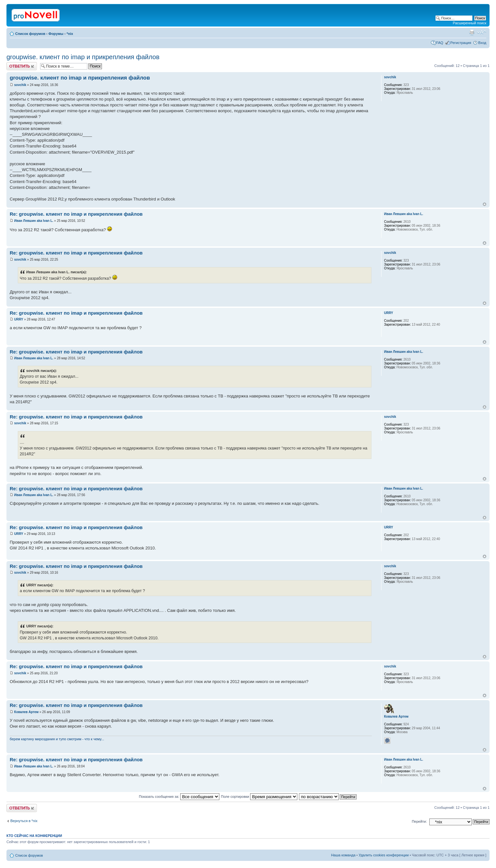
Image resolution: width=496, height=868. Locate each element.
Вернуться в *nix (24, 821)
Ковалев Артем (26, 712)
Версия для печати (472, 32)
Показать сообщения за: (179, 797)
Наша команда (343, 855)
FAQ (440, 43)
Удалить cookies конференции (384, 855)
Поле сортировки (259, 797)
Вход (482, 43)
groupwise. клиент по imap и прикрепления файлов (83, 57)
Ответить (22, 66)
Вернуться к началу (485, 204)
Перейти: (419, 821)
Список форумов (30, 34)
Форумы (56, 34)
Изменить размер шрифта (482, 32)
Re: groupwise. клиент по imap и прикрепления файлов (76, 214)
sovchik (20, 85)
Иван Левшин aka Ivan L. (34, 221)
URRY (19, 319)
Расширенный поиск (469, 23)
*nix (70, 34)
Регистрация (461, 43)
